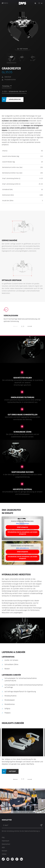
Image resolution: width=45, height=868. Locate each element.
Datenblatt (8, 77)
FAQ (3, 838)
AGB (3, 847)
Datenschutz (6, 844)
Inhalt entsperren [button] (22, 527)
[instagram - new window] (13, 859)
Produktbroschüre (10, 80)
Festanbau (6, 86)
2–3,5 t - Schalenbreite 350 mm (13, 92)
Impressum (5, 841)
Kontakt (4, 851)
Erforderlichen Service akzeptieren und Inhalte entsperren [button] (22, 533)
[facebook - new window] (17, 859)
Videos (4, 854)
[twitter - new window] (22, 859)
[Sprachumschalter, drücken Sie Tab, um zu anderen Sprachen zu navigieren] (40, 3)
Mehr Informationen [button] (22, 524)
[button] (40, 3)
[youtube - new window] (8, 859)
